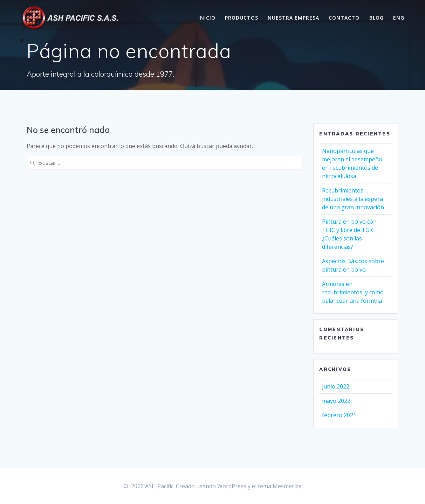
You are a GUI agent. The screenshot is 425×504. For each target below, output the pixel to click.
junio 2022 (336, 386)
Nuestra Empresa (293, 18)
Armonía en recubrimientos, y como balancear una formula (353, 292)
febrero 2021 (339, 415)
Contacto (344, 18)
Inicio (207, 18)
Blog (376, 18)
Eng (399, 18)
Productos (242, 18)
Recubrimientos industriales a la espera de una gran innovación (353, 199)
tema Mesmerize (280, 486)
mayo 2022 (336, 401)
